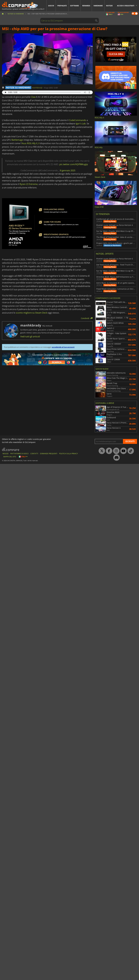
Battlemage (17, 140)
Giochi (51, 6)
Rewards (86, 6)
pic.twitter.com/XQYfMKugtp (74, 164)
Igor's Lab (81, 124)
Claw (33, 97)
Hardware (98, 6)
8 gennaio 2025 (68, 170)
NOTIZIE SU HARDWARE (18, 88)
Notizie (109, 6)
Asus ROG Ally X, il (31, 143)
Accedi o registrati (126, 6)
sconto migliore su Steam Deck (32, 313)
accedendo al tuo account (63, 347)
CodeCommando (78, 120)
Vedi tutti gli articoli (30, 337)
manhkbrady (37, 88)
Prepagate (62, 6)
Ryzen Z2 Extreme (29, 184)
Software (75, 6)
